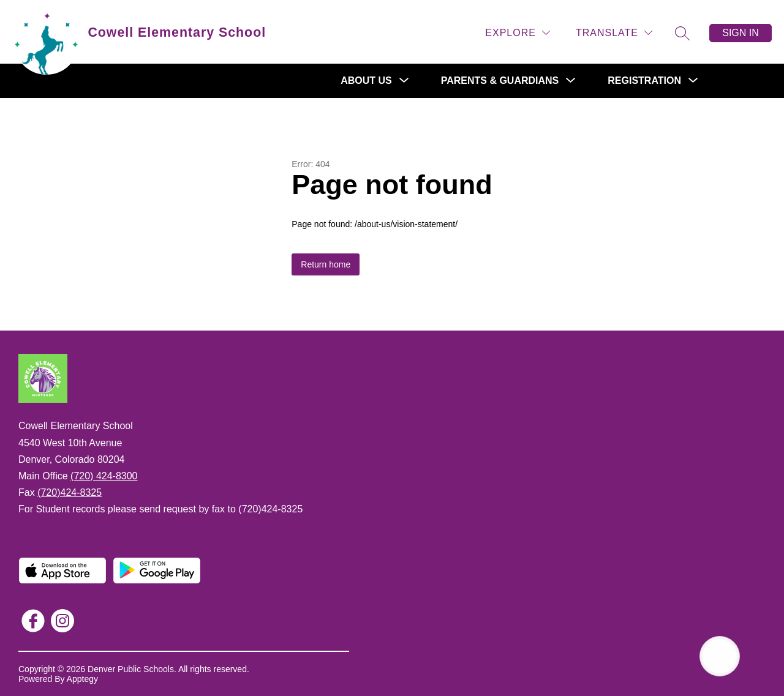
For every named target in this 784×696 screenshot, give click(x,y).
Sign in (741, 33)
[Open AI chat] (720, 656)
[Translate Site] (614, 33)
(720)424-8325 (70, 492)
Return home (326, 264)
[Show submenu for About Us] (366, 81)
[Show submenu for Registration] (644, 81)
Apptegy (82, 679)
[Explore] (518, 33)
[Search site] (682, 33)
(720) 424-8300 (104, 476)
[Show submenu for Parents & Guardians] (500, 81)
